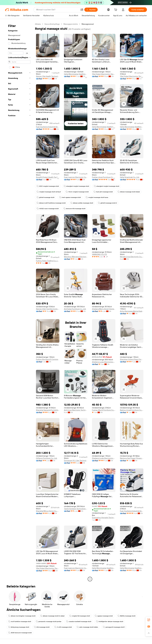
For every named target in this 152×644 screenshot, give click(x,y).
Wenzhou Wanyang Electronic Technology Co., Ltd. (76, 257)
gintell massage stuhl (45, 197)
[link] (149, 620)
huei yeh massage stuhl (103, 192)
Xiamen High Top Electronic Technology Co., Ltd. (48, 309)
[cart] (116, 10)
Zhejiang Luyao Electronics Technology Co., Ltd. (104, 362)
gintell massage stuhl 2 (107, 203)
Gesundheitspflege (52, 24)
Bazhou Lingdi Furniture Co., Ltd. (132, 410)
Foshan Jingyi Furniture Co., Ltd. (104, 177)
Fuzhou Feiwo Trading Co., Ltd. (48, 261)
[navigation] (19, 302)
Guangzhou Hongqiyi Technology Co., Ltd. (104, 518)
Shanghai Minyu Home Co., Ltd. (48, 511)
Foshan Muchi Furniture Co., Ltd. (104, 410)
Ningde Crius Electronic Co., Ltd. (132, 257)
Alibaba (38, 24)
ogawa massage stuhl (104, 616)
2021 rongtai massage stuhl (48, 186)
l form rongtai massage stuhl (77, 192)
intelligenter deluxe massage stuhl (110, 622)
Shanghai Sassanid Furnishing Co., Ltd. (48, 410)
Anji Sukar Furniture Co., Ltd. (75, 309)
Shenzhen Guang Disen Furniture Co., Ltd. (132, 359)
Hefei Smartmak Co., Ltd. (130, 177)
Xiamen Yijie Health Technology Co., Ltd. (48, 76)
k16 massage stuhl (42, 627)
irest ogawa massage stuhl (70, 197)
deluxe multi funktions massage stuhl (51, 203)
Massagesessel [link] (88, 24)
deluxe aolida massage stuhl (82, 203)
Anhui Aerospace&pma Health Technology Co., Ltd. (132, 311)
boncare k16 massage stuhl (74, 209)
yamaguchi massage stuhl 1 (114, 627)
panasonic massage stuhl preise (49, 622)
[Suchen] (91, 10)
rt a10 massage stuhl (63, 627)
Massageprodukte (71, 24)
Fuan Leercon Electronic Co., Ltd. (76, 177)
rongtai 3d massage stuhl (80, 616)
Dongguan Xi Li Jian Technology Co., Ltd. (76, 460)
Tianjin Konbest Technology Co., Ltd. (76, 509)
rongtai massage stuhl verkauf (49, 192)
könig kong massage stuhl (19, 627)
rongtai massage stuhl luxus (97, 197)
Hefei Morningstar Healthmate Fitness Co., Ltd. (76, 74)
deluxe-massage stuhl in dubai (52, 616)
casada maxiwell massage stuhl (79, 622)
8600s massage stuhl (126, 616)
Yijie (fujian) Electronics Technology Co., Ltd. (104, 74)
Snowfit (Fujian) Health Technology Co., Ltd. (48, 177)
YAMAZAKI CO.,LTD (99, 254)
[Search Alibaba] (57, 10)
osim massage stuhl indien (87, 627)
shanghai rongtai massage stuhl (76, 186)
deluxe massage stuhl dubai (129, 192)
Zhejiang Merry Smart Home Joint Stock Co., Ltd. (104, 309)
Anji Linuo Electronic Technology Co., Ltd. (76, 410)
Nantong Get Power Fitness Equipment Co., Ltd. (132, 458)
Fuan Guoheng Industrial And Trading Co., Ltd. (48, 127)
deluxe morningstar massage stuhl (22, 616)
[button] (82, 10)
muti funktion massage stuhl (20, 622)
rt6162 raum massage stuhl (48, 209)
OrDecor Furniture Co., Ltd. (47, 458)
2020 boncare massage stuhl (20, 633)
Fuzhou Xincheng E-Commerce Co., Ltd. (48, 359)
